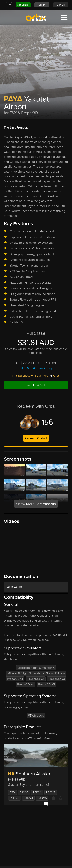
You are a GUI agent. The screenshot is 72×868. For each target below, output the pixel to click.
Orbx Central (31, 611)
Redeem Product (36, 438)
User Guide (14, 587)
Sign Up (61, 5)
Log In (42, 5)
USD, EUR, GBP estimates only (36, 368)
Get (23, 5)
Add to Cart (36, 385)
